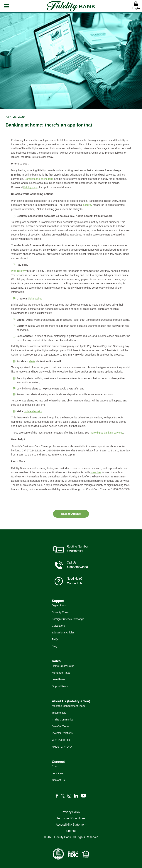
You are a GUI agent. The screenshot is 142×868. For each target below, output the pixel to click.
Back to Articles (71, 514)
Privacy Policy (71, 812)
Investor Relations (62, 733)
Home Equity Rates (63, 666)
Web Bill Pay (18, 271)
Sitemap (71, 831)
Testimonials (59, 713)
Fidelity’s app (31, 187)
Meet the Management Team (68, 706)
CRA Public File (61, 740)
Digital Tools (59, 605)
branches (96, 472)
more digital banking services (107, 433)
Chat (55, 766)
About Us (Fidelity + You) (71, 701)
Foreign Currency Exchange (68, 619)
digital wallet (35, 299)
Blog (55, 646)
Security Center (61, 612)
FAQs (55, 639)
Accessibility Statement (71, 825)
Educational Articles (63, 633)
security (88, 205)
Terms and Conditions (71, 818)
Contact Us (75, 583)
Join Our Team (60, 726)
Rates (56, 661)
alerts (32, 361)
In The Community (62, 720)
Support (58, 601)
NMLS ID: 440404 (62, 747)
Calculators (58, 626)
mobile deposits (33, 411)
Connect (58, 762)
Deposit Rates (60, 686)
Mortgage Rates (61, 673)
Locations (58, 773)
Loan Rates (59, 679)
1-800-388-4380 (77, 567)
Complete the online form (39, 179)
